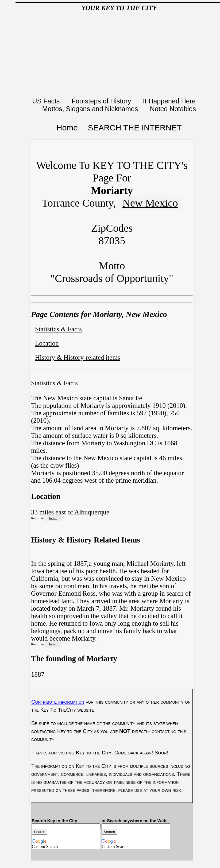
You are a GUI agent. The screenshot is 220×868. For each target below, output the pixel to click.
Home (67, 128)
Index (53, 518)
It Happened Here (170, 101)
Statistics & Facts (58, 329)
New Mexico (150, 203)
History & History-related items (78, 357)
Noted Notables (173, 109)
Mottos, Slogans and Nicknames (91, 109)
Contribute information (58, 702)
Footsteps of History (102, 101)
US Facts (47, 101)
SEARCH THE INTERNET (135, 128)
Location (47, 343)
